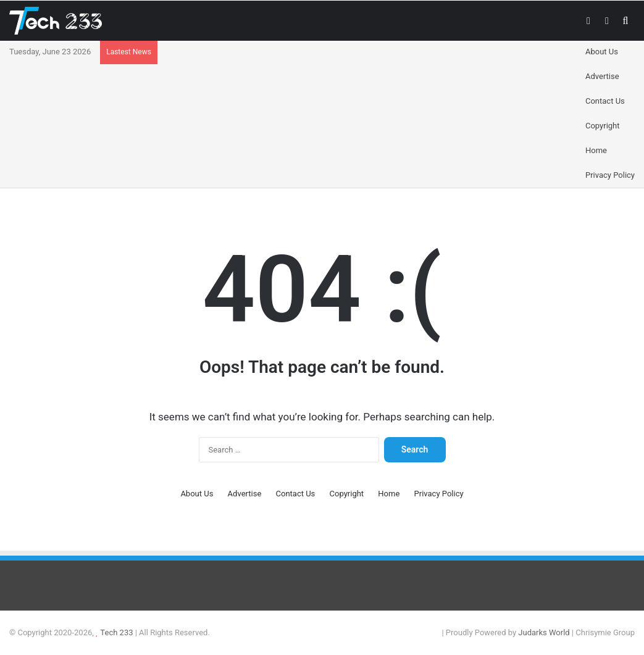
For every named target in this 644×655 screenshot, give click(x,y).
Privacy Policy (610, 175)
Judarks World (545, 632)
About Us (602, 52)
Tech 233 (116, 632)
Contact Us (605, 101)
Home (596, 150)
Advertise (602, 76)
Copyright (603, 126)
